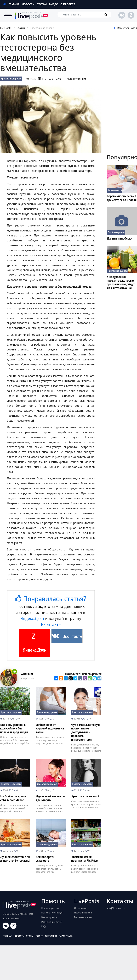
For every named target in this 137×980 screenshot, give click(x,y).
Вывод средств (49, 917)
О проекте (68, 4)
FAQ (44, 926)
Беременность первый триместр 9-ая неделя (122, 198)
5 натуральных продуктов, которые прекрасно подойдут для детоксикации (121, 282)
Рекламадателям (83, 917)
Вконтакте (51, 624)
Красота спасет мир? (85, 796)
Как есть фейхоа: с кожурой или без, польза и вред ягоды (14, 729)
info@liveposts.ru (116, 908)
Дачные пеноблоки (119, 239)
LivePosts (6, 28)
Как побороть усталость (45, 859)
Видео (53, 4)
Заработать (66, 936)
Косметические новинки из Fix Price (84, 859)
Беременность (115, 190)
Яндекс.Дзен (32, 618)
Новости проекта (83, 913)
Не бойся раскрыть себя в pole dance (13, 798)
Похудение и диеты (118, 271)
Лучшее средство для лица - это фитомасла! (15, 859)
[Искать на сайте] (84, 15)
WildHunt (81, 79)
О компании (80, 908)
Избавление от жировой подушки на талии (50, 729)
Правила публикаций (52, 913)
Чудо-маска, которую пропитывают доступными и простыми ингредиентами (85, 732)
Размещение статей (52, 922)
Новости (28, 4)
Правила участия (50, 908)
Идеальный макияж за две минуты (51, 798)
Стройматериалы (116, 232)
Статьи (42, 4)
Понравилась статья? (51, 599)
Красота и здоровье (11, 79)
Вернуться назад (125, 28)
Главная (11, 4)
